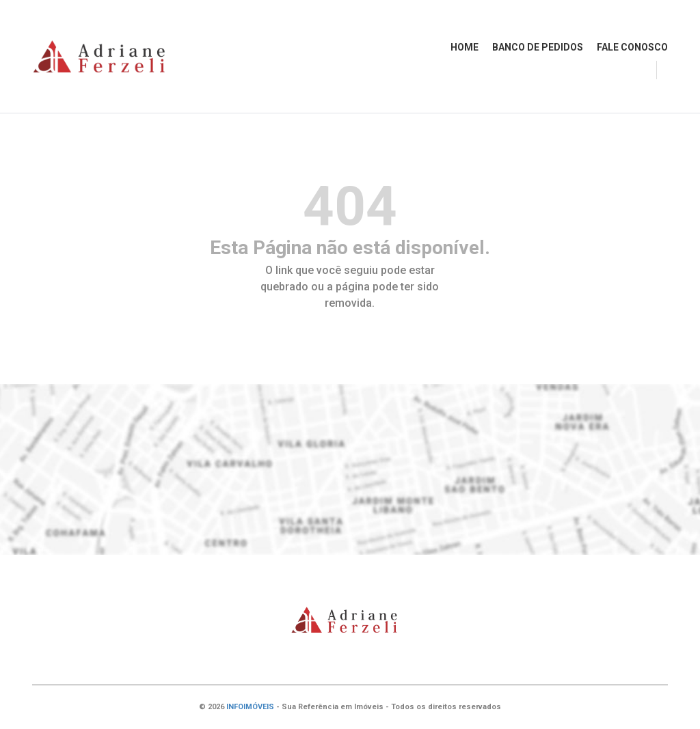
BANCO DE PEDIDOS (538, 47)
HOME (465, 47)
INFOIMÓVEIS (250, 707)
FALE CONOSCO (632, 47)
